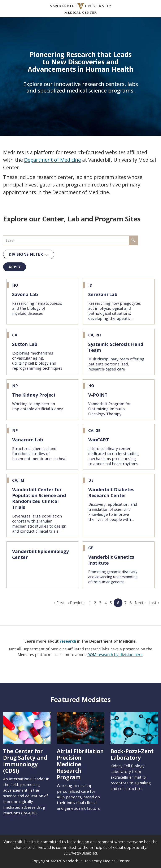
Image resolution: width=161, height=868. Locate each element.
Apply (15, 267)
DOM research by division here (115, 655)
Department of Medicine (53, 160)
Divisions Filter (26, 254)
